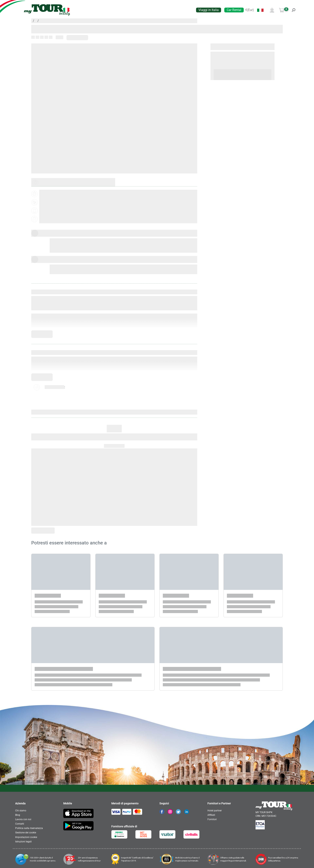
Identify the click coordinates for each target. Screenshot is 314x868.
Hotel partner (215, 811)
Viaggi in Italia (209, 10)
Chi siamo (21, 811)
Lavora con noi (23, 819)
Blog (18, 815)
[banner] (47, 10)
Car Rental (234, 10)
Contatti (20, 824)
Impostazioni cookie (26, 837)
